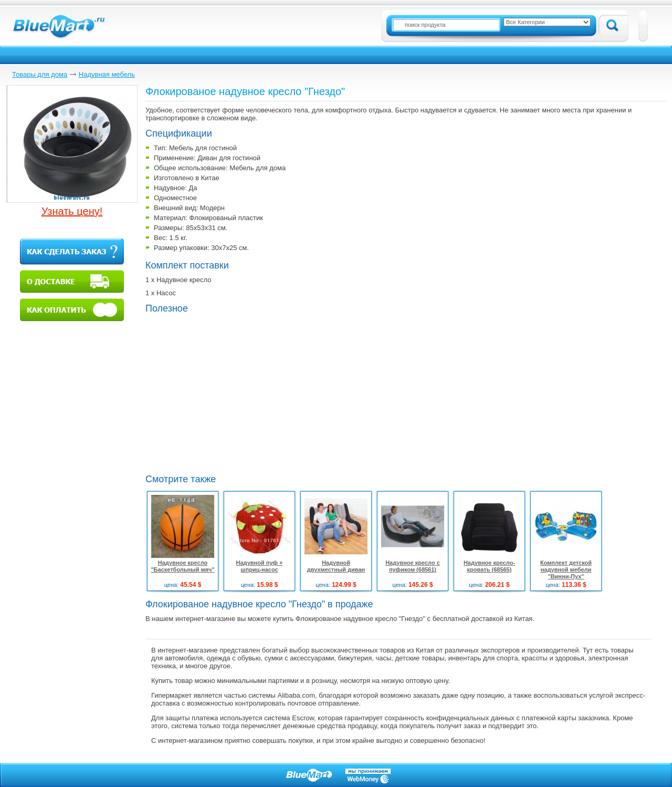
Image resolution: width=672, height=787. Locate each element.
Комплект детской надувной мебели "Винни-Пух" (566, 569)
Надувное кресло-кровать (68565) (489, 566)
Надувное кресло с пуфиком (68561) (413, 566)
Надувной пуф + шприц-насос (260, 566)
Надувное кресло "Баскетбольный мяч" (182, 566)
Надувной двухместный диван (336, 566)
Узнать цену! (72, 211)
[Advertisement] (234, 392)
